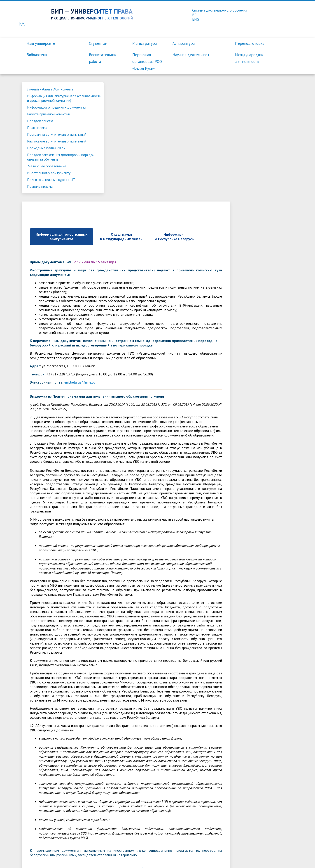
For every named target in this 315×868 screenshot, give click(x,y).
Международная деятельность (249, 58)
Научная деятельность (192, 55)
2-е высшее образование (47, 185)
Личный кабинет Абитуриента (51, 90)
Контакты (168, 860)
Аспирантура (184, 43)
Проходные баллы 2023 (47, 167)
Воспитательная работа (103, 58)
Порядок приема (41, 130)
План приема (38, 137)
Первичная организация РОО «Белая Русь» (147, 62)
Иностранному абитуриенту (49, 192)
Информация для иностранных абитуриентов (132, 118)
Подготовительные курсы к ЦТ (51, 198)
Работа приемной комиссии (49, 124)
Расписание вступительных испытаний (49, 158)
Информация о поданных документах (47, 115)
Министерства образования (208, 764)
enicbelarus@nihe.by (150, 264)
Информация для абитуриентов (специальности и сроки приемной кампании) (54, 101)
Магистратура (145, 43)
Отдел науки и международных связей (192, 118)
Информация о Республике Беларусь (245, 118)
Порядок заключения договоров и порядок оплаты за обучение (54, 176)
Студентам (98, 43)
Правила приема (40, 205)
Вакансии (187, 860)
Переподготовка (250, 43)
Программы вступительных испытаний (49, 146)
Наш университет (42, 43)
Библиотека (37, 55)
